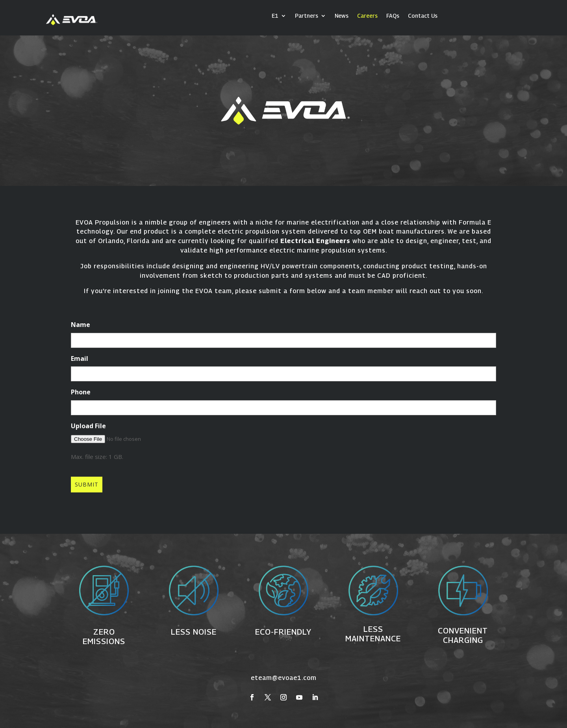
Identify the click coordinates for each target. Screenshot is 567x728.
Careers (367, 16)
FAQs (393, 16)
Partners (307, 16)
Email (80, 358)
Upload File (88, 426)
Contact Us (423, 16)
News (342, 16)
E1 (275, 16)
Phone (81, 392)
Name (81, 325)
